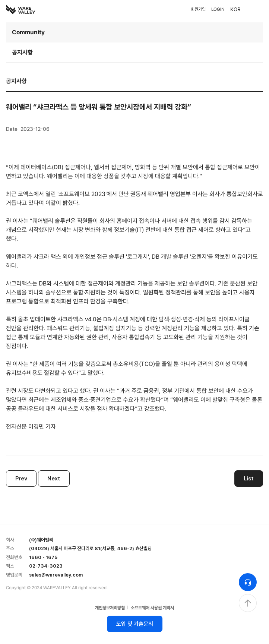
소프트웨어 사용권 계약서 (152, 608)
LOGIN (218, 9)
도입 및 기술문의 (135, 624)
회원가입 (198, 9)
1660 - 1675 (43, 557)
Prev (21, 479)
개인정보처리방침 (110, 608)
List (249, 479)
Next (54, 479)
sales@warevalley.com (56, 575)
